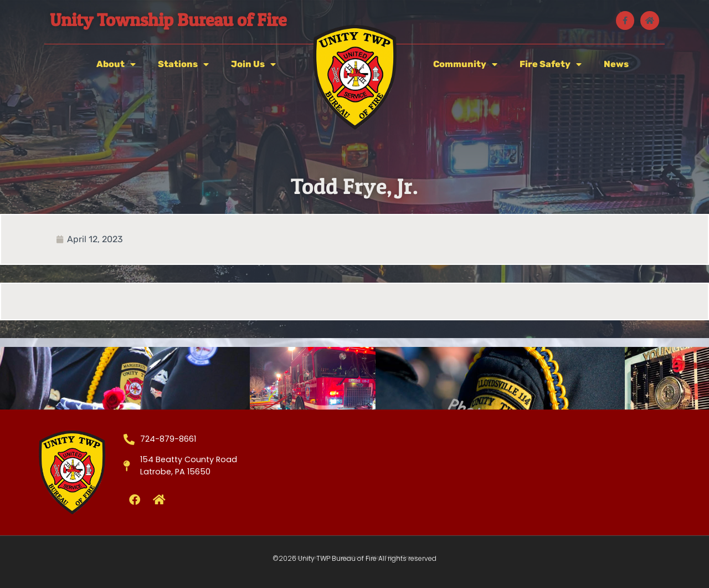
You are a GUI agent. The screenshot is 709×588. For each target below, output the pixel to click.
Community (465, 64)
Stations (183, 64)
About (116, 64)
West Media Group (394, 558)
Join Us (253, 64)
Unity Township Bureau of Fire (168, 20)
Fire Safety (551, 64)
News (616, 64)
